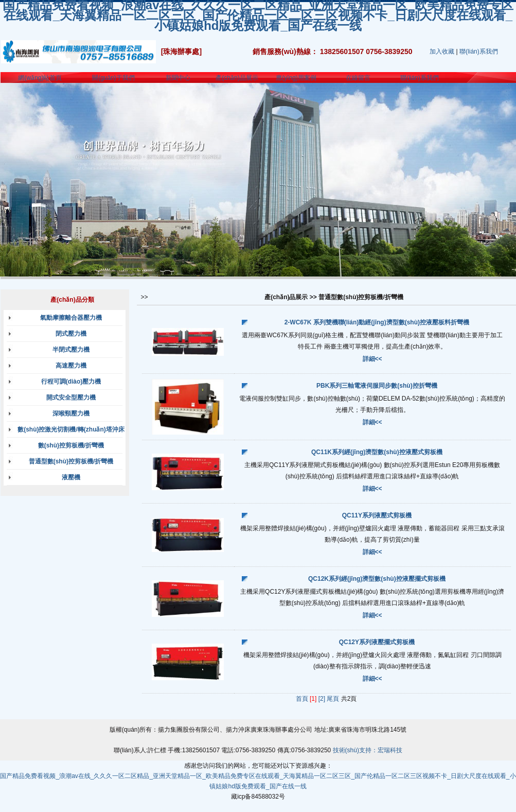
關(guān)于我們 (113, 78)
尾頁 (333, 699)
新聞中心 (178, 78)
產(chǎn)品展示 (237, 78)
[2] (322, 699)
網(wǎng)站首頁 (40, 78)
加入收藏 (442, 51)
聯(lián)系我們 (479, 51)
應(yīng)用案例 (296, 78)
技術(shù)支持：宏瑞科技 (368, 750)
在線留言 (358, 78)
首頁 (302, 699)
